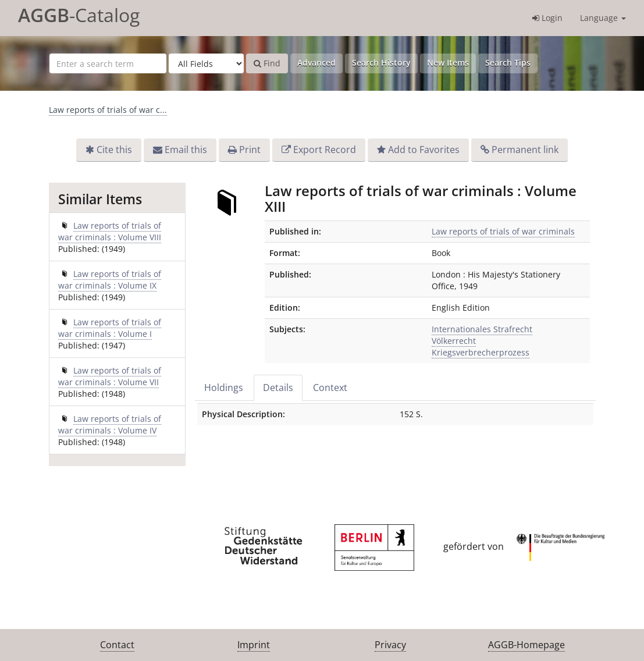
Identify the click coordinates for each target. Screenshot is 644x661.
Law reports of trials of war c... (108, 110)
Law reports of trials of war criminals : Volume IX (110, 280)
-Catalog (79, 15)
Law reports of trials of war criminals (503, 231)
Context (330, 388)
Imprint (254, 645)
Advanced (316, 63)
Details (278, 388)
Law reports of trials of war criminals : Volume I (110, 328)
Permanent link (525, 150)
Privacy (390, 645)
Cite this (114, 150)
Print (250, 150)
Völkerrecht (454, 341)
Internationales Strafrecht (482, 329)
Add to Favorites (424, 150)
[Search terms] (108, 63)
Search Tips (508, 63)
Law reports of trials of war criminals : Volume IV (110, 424)
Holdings (224, 388)
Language (603, 18)
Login (547, 18)
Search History (381, 63)
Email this (186, 150)
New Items (448, 63)
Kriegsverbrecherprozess (481, 352)
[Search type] (206, 63)
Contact (117, 645)
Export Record (325, 150)
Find (267, 63)
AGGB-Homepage (526, 645)
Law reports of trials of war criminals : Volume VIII (110, 231)
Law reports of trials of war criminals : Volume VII (110, 376)
